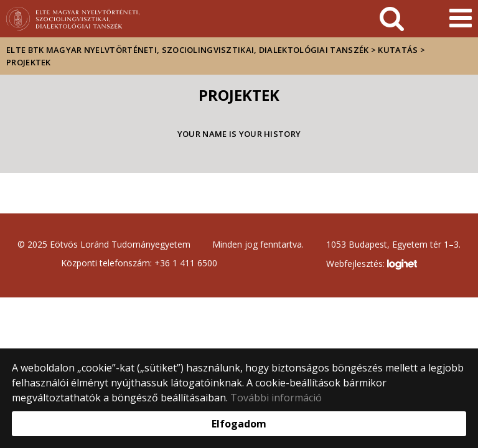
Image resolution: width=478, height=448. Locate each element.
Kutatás (398, 50)
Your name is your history (239, 134)
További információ (276, 398)
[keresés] (392, 19)
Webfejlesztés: (372, 264)
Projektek (29, 62)
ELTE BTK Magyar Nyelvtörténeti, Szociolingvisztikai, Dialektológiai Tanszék (188, 50)
